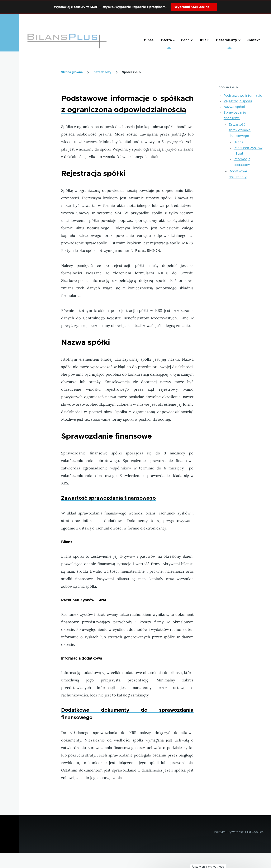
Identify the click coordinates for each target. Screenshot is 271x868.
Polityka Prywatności (229, 832)
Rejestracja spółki (238, 101)
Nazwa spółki (234, 107)
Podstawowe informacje (243, 96)
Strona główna (72, 72)
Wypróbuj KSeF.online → (194, 7)
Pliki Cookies (254, 832)
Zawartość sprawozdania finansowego (240, 130)
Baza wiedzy (102, 72)
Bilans (238, 142)
